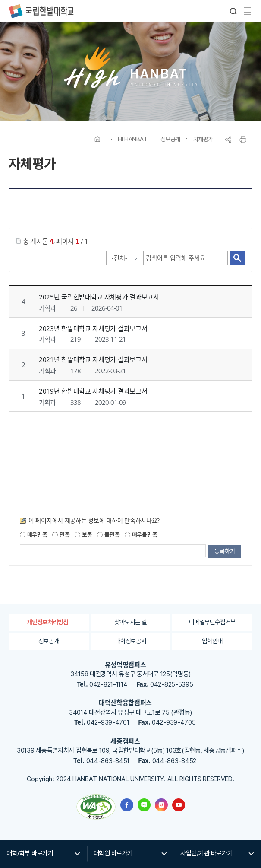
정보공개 (170, 139)
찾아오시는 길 (130, 622)
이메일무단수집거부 (212, 622)
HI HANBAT (133, 139)
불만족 (108, 534)
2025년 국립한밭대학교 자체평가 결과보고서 (99, 297)
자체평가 (203, 139)
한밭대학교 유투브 (179, 805)
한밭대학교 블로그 (144, 805)
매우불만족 (141, 534)
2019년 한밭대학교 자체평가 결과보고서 (93, 391)
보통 (83, 534)
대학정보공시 (131, 641)
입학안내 (212, 641)
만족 (61, 534)
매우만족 (34, 534)
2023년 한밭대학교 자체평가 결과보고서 (93, 328)
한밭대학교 (41, 11)
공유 (228, 140)
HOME (97, 139)
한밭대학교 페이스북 (127, 805)
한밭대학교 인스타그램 (161, 805)
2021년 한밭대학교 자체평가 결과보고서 (93, 359)
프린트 (243, 140)
